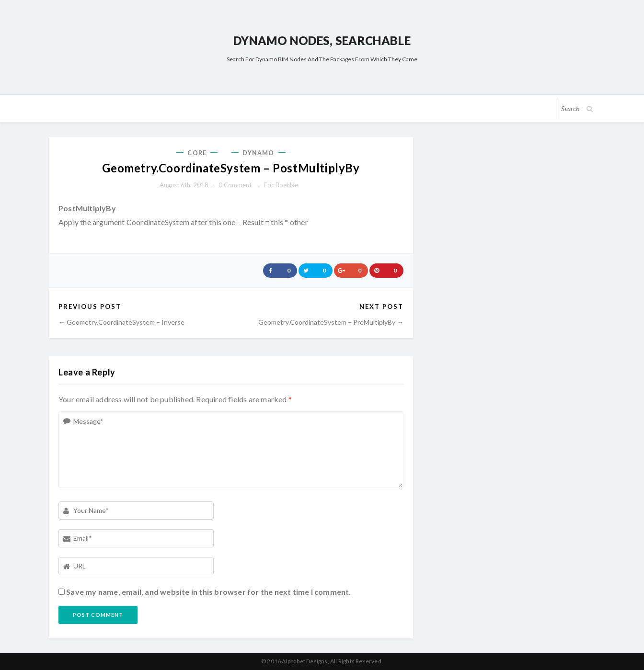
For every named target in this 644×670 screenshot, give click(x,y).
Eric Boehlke (281, 185)
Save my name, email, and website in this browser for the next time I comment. (208, 592)
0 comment (235, 185)
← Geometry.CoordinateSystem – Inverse (121, 322)
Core (197, 153)
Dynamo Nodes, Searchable (322, 40)
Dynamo (259, 153)
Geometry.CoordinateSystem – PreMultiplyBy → (331, 322)
